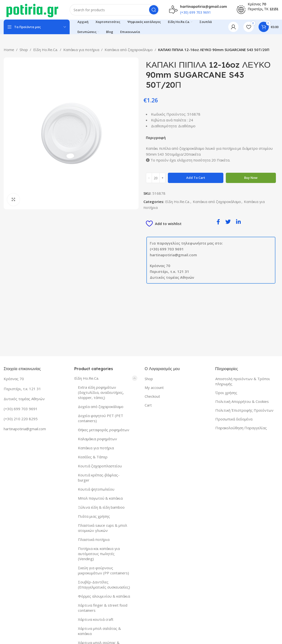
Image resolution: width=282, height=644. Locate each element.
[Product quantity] (156, 178)
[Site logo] (32, 9)
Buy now (251, 178)
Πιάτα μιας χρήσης (94, 516)
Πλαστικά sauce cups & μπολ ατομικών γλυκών (103, 528)
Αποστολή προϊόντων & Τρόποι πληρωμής (243, 381)
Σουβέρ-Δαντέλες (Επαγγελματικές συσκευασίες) (104, 585)
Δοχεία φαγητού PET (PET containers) (101, 418)
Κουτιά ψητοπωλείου (96, 489)
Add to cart (196, 178)
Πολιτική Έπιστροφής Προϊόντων (244, 410)
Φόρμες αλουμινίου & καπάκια (104, 596)
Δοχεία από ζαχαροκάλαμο (101, 407)
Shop (24, 50)
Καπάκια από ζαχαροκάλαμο (129, 50)
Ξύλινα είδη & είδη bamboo (101, 507)
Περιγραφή (156, 138)
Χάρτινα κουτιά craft (96, 619)
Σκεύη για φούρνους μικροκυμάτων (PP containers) (103, 570)
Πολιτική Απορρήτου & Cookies (242, 401)
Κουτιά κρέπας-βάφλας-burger (99, 478)
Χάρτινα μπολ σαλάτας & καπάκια (99, 631)
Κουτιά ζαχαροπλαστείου (100, 466)
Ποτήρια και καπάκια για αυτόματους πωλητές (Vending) (99, 554)
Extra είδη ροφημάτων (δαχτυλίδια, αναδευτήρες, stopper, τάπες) (101, 392)
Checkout (152, 396)
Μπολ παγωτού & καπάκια (100, 498)
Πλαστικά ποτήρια (94, 539)
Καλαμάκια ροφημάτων (98, 439)
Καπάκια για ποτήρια (81, 50)
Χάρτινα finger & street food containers (103, 608)
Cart (148, 405)
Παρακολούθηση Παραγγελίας (241, 428)
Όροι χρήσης (226, 393)
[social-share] (218, 221)
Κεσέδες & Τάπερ (93, 457)
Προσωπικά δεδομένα (234, 419)
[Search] (114, 10)
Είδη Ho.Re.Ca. (46, 50)
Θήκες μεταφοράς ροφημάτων (104, 430)
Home (9, 50)
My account (154, 387)
